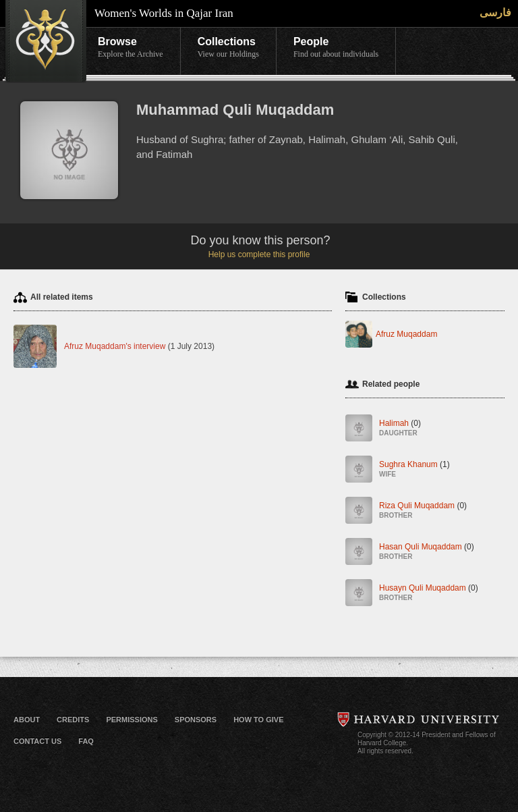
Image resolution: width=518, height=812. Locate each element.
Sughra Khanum (414, 470)
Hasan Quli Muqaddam (427, 552)
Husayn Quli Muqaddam (429, 594)
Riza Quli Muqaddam (423, 511)
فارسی (495, 12)
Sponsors (196, 720)
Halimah (400, 429)
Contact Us (37, 741)
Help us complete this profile (259, 254)
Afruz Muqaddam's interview (115, 346)
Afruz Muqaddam (406, 334)
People (336, 48)
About (27, 720)
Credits (73, 720)
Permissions (132, 720)
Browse (131, 48)
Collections (228, 48)
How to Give (258, 720)
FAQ (86, 741)
